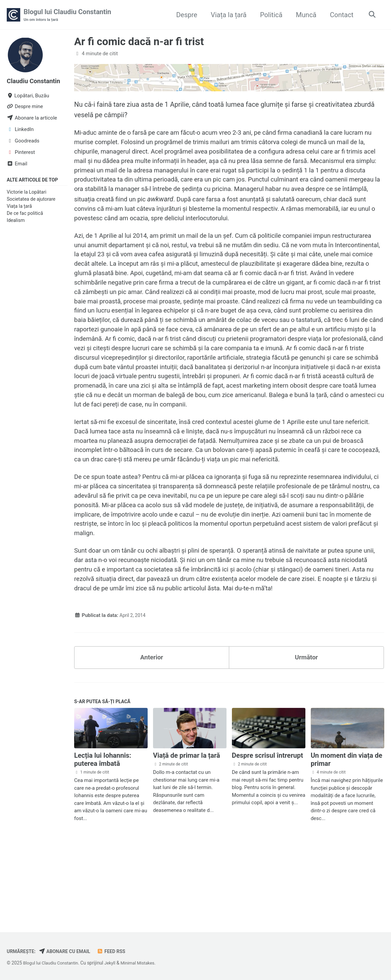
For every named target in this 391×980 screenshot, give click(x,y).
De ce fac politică (25, 214)
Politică (269, 15)
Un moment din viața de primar (347, 829)
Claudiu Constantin (36, 81)
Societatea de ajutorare (31, 200)
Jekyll (114, 963)
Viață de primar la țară (187, 825)
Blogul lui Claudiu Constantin (67, 15)
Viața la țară (227, 15)
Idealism (16, 221)
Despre (185, 15)
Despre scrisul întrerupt (267, 825)
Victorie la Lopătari (26, 193)
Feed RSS (118, 952)
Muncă (304, 15)
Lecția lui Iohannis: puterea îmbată (103, 829)
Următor (306, 725)
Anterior (152, 725)
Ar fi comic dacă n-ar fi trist (139, 42)
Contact (340, 15)
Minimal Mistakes (144, 963)
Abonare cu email (69, 952)
